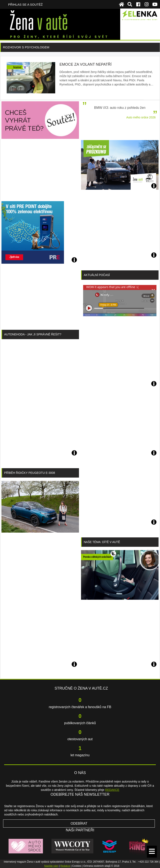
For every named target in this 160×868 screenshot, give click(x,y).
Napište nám (51, 866)
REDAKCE (112, 790)
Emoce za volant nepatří (85, 64)
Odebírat (79, 823)
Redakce (65, 866)
